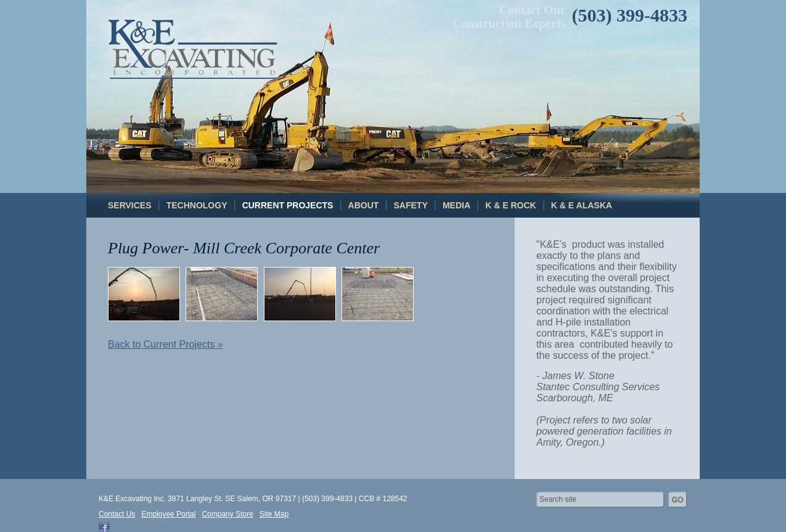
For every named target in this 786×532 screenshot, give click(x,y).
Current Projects (288, 205)
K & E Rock (510, 205)
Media (456, 205)
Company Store (227, 514)
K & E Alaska (582, 205)
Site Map (274, 514)
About (364, 205)
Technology (197, 205)
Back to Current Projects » (166, 344)
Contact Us (117, 514)
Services (130, 205)
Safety (411, 205)
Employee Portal (168, 514)
